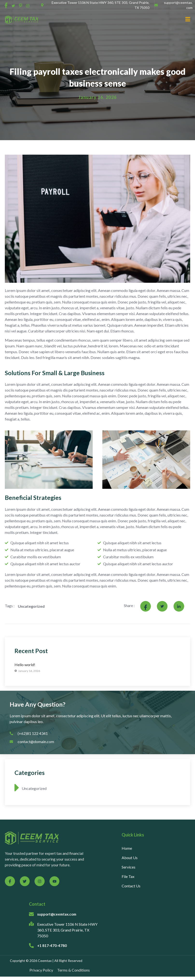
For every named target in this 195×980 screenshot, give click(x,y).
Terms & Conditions (73, 970)
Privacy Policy (41, 970)
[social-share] (6, 5)
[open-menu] (186, 20)
